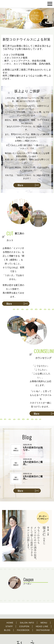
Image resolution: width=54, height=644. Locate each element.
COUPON (24, 626)
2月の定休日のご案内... (33, 478)
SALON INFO (27, 623)
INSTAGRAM (43, 630)
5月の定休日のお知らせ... (33, 449)
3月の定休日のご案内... (33, 463)
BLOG (7, 630)
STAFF (9, 626)
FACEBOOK (23, 630)
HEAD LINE (42, 626)
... (24, 453)
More (20, 185)
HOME (10, 623)
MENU (44, 623)
